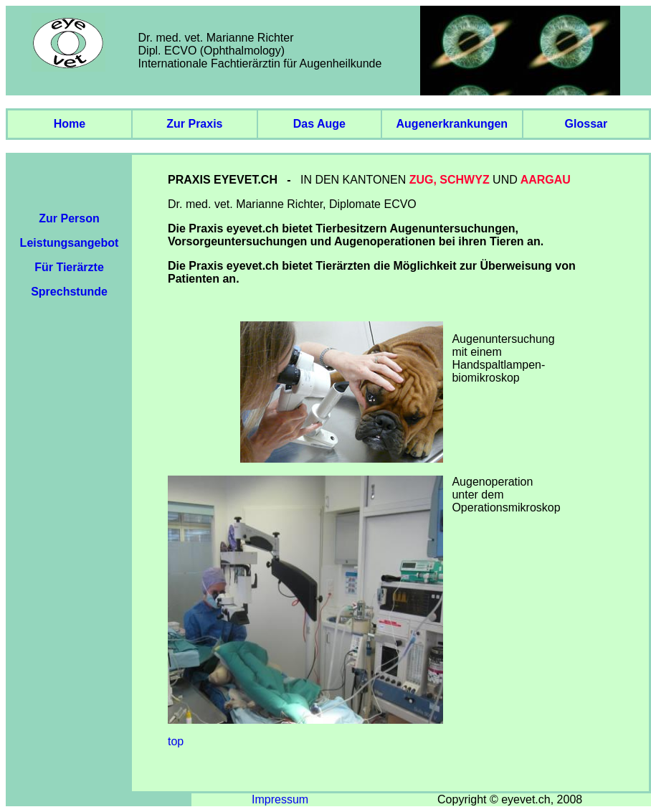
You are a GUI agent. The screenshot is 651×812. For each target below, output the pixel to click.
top (176, 741)
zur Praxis (194, 124)
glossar (586, 124)
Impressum (280, 799)
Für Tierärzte (69, 267)
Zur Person (69, 218)
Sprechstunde (69, 292)
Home (70, 124)
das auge (319, 124)
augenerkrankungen (452, 124)
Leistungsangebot (70, 243)
